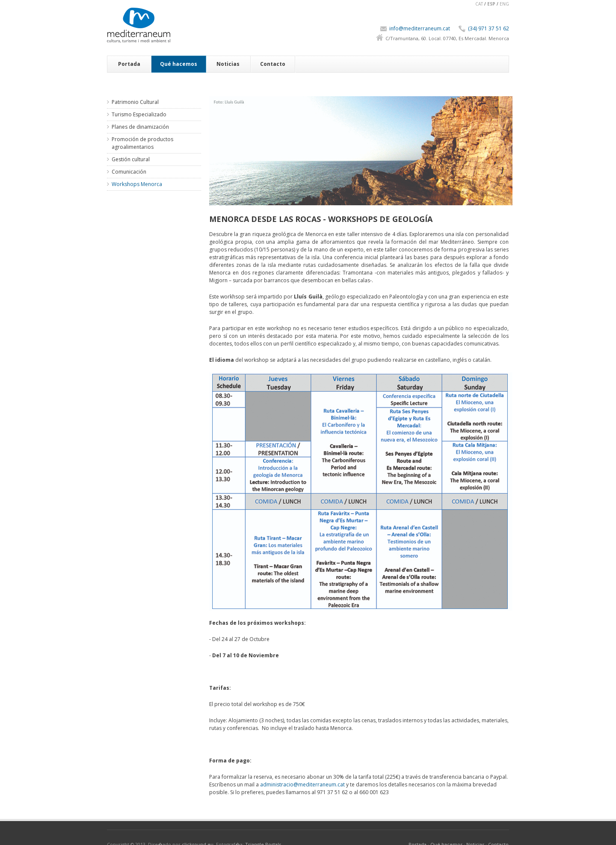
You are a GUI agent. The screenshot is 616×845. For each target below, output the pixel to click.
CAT (479, 4)
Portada (129, 64)
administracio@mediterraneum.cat (302, 784)
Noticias (228, 64)
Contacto (273, 64)
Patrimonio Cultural (135, 102)
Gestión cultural (131, 159)
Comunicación (129, 172)
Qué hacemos (179, 64)
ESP (491, 4)
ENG (504, 4)
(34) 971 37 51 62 (489, 28)
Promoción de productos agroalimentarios (142, 143)
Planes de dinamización (140, 127)
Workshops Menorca (137, 184)
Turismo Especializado (139, 114)
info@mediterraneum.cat (420, 28)
